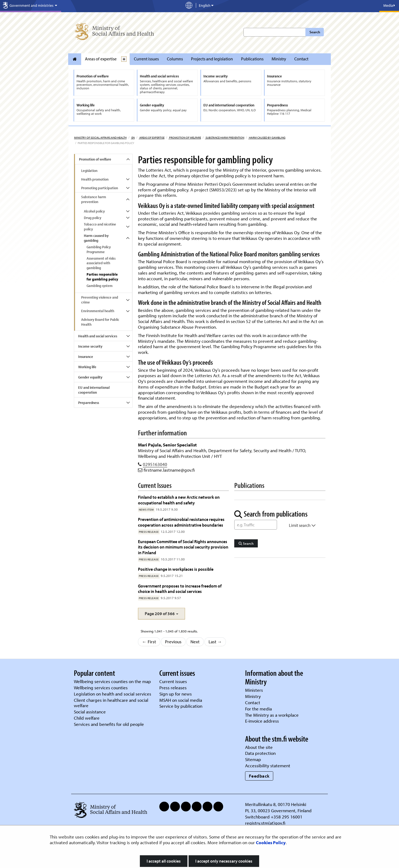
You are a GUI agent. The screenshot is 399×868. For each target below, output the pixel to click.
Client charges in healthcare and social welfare (111, 703)
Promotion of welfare (185, 138)
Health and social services (98, 336)
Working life (87, 367)
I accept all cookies (164, 861)
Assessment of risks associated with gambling (101, 263)
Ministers (254, 690)
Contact (301, 59)
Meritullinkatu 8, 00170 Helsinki (276, 804)
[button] (161, 614)
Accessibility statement (268, 766)
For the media (258, 709)
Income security (90, 346)
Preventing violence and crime (100, 300)
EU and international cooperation (94, 390)
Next (195, 642)
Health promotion (95, 179)
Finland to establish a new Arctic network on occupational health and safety (179, 500)
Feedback (259, 776)
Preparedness (89, 403)
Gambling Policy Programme (99, 249)
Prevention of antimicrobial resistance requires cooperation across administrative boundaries (181, 522)
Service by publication (181, 706)
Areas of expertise (101, 59)
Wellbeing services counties (101, 688)
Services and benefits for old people (109, 724)
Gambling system (100, 286)
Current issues (146, 59)
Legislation (89, 171)
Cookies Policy (271, 842)
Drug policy (93, 218)
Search (315, 32)
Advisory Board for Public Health (100, 322)
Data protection (260, 753)
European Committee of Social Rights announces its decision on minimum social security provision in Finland (183, 547)
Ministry (279, 59)
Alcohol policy (94, 211)
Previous (173, 642)
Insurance (86, 357)
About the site (259, 747)
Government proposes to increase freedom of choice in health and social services (180, 588)
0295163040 (155, 464)
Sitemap (253, 759)
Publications (252, 59)
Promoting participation (100, 188)
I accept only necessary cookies (224, 861)
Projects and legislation (212, 59)
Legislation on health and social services (113, 694)
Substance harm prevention (225, 138)
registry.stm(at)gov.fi (266, 823)
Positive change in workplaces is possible (176, 569)
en (133, 138)
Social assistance (90, 712)
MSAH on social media (181, 700)
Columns (175, 59)
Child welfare (87, 718)
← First (149, 642)
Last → (215, 642)
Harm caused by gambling (267, 138)
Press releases (173, 688)
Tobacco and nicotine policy (100, 227)
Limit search (302, 525)
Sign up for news (176, 694)
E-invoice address (262, 721)
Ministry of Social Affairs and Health (100, 138)
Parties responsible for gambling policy (102, 277)
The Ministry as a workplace (272, 715)
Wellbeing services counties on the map (112, 681)
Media (389, 5)
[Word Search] (256, 525)
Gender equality (90, 377)
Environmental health (98, 311)
